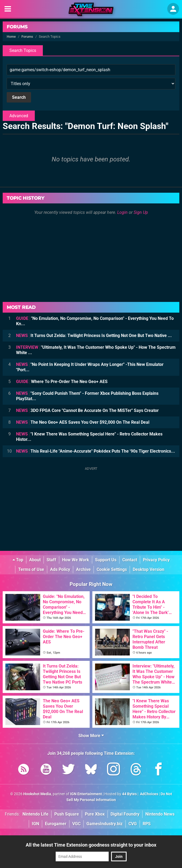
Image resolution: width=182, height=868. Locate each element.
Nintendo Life (35, 814)
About (35, 560)
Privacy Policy (156, 560)
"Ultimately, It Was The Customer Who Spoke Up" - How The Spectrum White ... (96, 350)
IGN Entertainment (86, 794)
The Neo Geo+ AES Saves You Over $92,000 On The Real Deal (83, 422)
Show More (91, 736)
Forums (17, 27)
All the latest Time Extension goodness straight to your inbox (91, 845)
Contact (130, 560)
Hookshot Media (37, 794)
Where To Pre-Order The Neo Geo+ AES (62, 382)
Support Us (106, 560)
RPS (147, 824)
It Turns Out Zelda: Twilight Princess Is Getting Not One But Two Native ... (94, 336)
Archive (83, 569)
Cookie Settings (112, 569)
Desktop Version (149, 569)
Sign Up (141, 212)
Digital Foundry (125, 814)
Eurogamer (56, 824)
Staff (51, 560)
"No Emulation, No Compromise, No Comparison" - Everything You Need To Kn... (95, 321)
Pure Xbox (95, 814)
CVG (133, 824)
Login (122, 212)
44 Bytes (129, 794)
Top (18, 560)
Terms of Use (31, 569)
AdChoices (149, 794)
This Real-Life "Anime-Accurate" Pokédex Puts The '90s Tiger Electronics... (96, 451)
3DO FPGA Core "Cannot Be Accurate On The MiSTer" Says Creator (87, 410)
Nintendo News (160, 814)
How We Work (76, 560)
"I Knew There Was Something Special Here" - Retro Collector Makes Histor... (89, 437)
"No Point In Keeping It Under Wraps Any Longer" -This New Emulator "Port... (90, 367)
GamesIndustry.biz (105, 824)
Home (11, 37)
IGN (35, 824)
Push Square (67, 814)
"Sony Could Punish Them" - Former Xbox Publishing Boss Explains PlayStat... (87, 396)
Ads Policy (60, 569)
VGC (76, 824)
